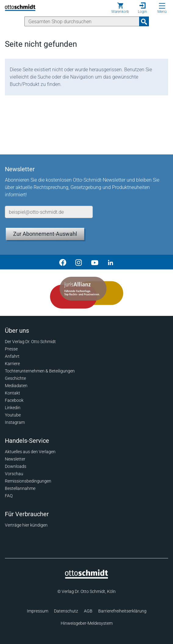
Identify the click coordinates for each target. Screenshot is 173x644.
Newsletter (15, 459)
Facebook (14, 400)
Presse (11, 349)
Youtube (13, 415)
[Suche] (82, 21)
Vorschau (14, 474)
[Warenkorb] (120, 8)
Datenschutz (66, 611)
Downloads (16, 466)
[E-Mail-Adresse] (49, 212)
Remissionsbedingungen (28, 481)
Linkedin (13, 408)
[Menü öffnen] (162, 6)
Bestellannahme (20, 488)
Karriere (12, 364)
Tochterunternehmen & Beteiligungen (40, 371)
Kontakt (13, 393)
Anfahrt (12, 356)
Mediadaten (16, 386)
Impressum (38, 611)
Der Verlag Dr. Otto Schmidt (30, 342)
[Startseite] (86, 577)
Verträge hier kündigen (26, 525)
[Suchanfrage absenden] (144, 21)
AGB (88, 611)
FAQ (9, 496)
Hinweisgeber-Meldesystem (87, 623)
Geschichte (15, 378)
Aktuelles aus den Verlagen (30, 452)
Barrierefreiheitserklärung (122, 611)
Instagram (15, 422)
